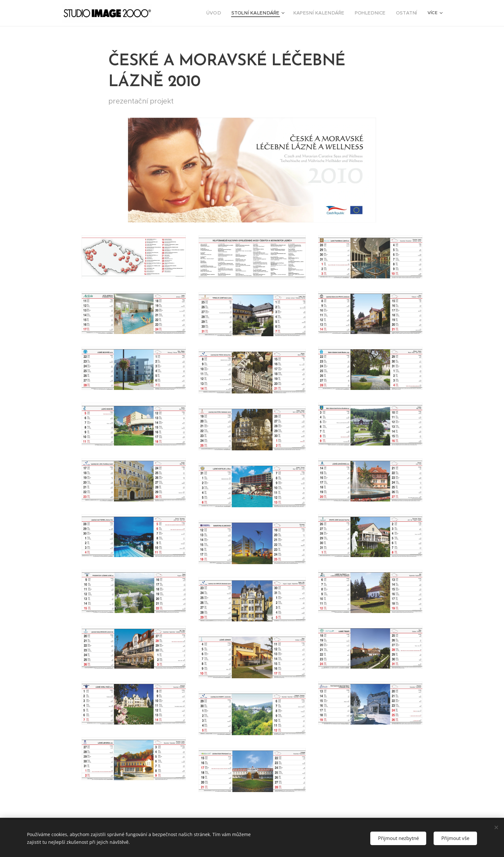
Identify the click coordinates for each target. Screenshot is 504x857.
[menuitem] (198, 13)
